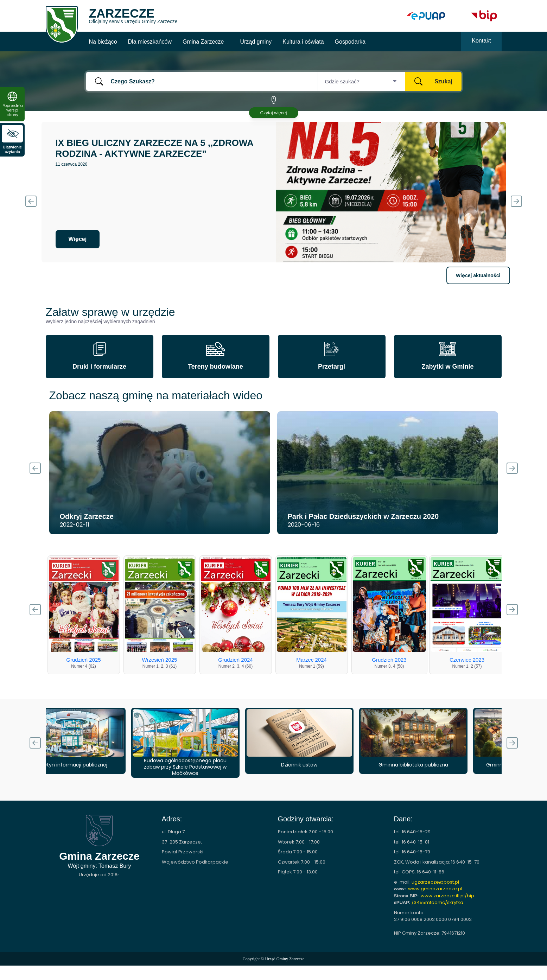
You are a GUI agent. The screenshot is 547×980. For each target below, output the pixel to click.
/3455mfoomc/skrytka (437, 902)
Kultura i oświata (303, 42)
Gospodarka (350, 42)
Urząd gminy (256, 42)
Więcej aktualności (478, 275)
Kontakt (481, 41)
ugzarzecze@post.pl (435, 882)
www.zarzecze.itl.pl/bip (447, 896)
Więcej (78, 239)
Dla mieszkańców (150, 42)
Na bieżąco (103, 42)
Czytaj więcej (274, 113)
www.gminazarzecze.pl (435, 889)
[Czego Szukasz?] (202, 81)
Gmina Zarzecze (203, 42)
